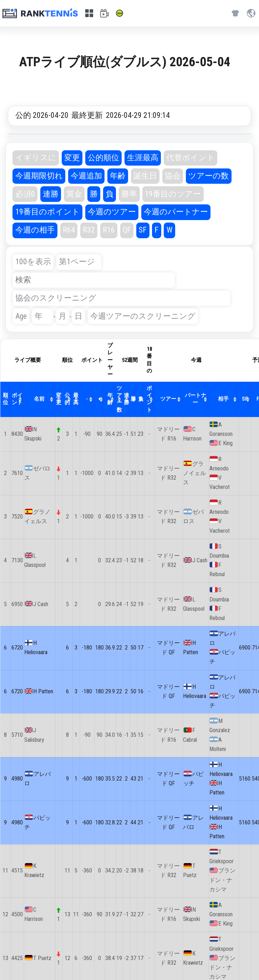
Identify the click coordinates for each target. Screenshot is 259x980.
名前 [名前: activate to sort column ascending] (39, 399)
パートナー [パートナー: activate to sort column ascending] (195, 399)
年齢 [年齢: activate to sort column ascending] (110, 399)
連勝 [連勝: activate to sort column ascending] (126, 399)
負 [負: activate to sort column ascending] (141, 399)
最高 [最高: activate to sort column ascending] (76, 399)
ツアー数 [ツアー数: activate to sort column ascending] (119, 399)
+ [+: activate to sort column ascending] (100, 399)
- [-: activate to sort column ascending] (87, 399)
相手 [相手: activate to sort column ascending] (223, 399)
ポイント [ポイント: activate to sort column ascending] (17, 399)
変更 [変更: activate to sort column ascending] (59, 399)
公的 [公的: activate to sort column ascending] (67, 399)
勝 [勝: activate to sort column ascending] (133, 399)
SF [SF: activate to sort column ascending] (245, 399)
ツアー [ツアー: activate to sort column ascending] (168, 399)
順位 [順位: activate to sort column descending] (6, 399)
